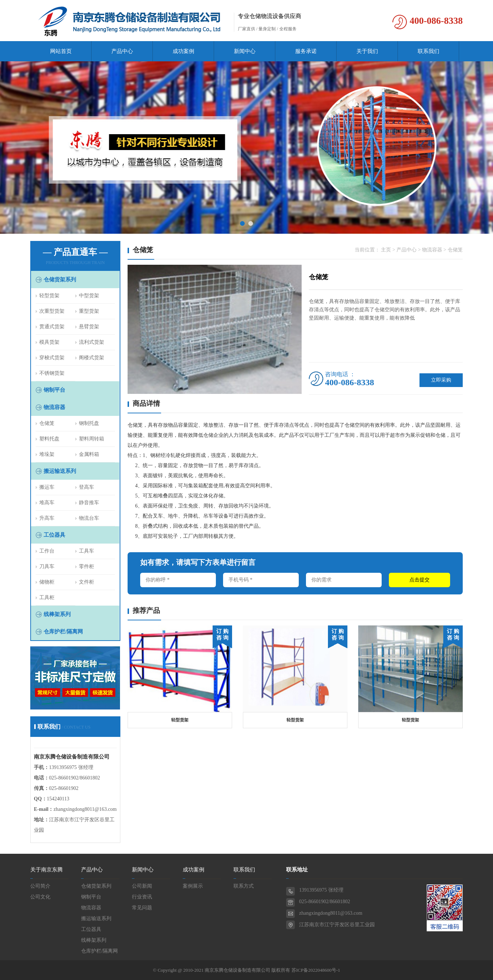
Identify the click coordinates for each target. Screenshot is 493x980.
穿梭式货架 (52, 358)
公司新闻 (142, 886)
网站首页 (61, 51)
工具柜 (47, 597)
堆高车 (47, 503)
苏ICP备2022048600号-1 (316, 970)
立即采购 (441, 380)
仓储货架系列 (60, 280)
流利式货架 (92, 342)
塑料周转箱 (92, 439)
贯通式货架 (52, 327)
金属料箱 (89, 454)
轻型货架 (49, 296)
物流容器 (54, 407)
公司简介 (40, 886)
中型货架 (89, 296)
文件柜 (86, 582)
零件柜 (86, 566)
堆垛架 (47, 454)
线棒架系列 (57, 614)
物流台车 (89, 518)
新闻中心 (245, 51)
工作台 (47, 551)
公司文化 (40, 897)
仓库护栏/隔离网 (63, 632)
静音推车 (89, 503)
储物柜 (47, 582)
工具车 (86, 551)
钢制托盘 (89, 423)
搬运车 (47, 487)
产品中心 (122, 51)
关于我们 (367, 51)
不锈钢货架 (52, 373)
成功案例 (183, 51)
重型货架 (89, 311)
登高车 (86, 487)
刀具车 (47, 566)
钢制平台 (54, 390)
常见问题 (142, 908)
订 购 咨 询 (222, 634)
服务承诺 (306, 51)
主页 (386, 250)
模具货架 (49, 342)
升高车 (47, 518)
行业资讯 (142, 897)
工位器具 (54, 535)
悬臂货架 (89, 327)
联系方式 (244, 886)
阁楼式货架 (92, 358)
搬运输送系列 (60, 471)
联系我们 (428, 51)
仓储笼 (47, 423)
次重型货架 (52, 311)
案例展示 (193, 886)
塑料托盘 (49, 439)
